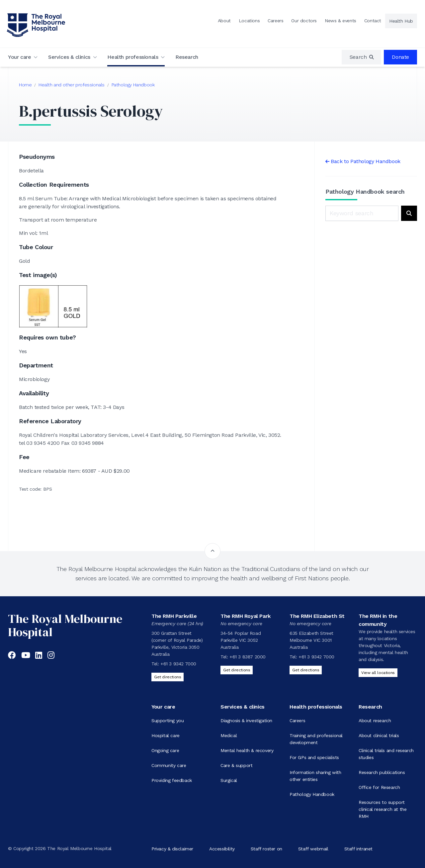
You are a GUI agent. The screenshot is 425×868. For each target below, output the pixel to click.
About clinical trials (379, 735)
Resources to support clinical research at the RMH (382, 809)
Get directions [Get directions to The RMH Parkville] (168, 677)
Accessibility (222, 848)
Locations (249, 21)
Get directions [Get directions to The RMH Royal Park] (237, 670)
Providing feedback (172, 780)
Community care (169, 765)
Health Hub (401, 21)
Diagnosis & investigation (246, 721)
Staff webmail (313, 848)
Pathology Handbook (133, 85)
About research (375, 721)
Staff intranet (358, 848)
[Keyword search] (362, 213)
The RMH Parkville (174, 616)
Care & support (236, 765)
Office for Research (379, 787)
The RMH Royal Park (246, 616)
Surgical (229, 780)
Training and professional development (316, 739)
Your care (19, 57)
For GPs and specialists (314, 757)
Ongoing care (165, 750)
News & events (340, 21)
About (224, 21)
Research (187, 57)
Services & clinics (69, 57)
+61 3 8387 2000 (248, 657)
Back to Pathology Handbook (366, 161)
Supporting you (168, 721)
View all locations (378, 673)
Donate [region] (400, 57)
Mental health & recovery (247, 750)
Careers (275, 21)
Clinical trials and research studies (386, 754)
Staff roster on (266, 848)
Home (25, 85)
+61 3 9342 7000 (178, 664)
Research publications (382, 772)
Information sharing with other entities (315, 776)
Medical (229, 735)
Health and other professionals (72, 85)
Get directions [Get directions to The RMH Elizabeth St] (306, 670)
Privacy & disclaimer (172, 848)
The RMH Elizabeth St (317, 616)
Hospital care (166, 735)
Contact (373, 21)
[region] (362, 57)
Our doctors (304, 21)
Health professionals (133, 57)
